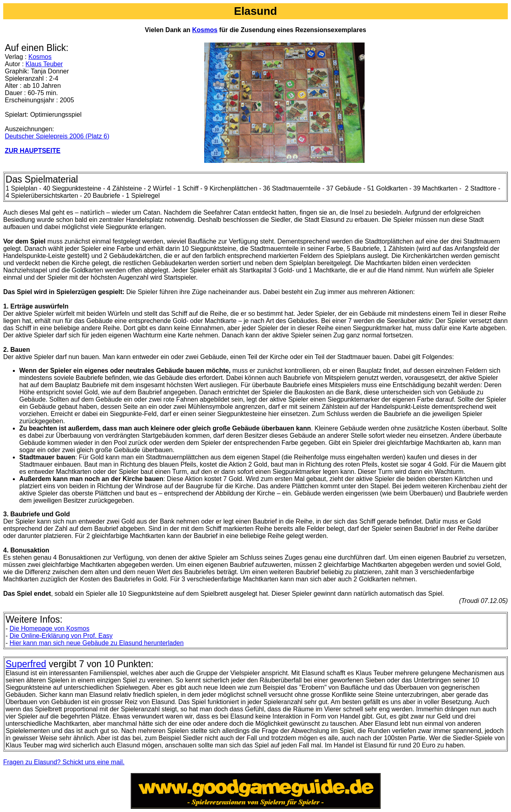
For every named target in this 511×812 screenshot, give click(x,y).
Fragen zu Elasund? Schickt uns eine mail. (64, 762)
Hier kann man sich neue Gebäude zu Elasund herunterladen (97, 643)
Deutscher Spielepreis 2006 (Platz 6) (57, 136)
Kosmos (205, 30)
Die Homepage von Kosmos (50, 628)
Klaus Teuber (44, 64)
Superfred (26, 664)
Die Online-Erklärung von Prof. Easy (61, 636)
